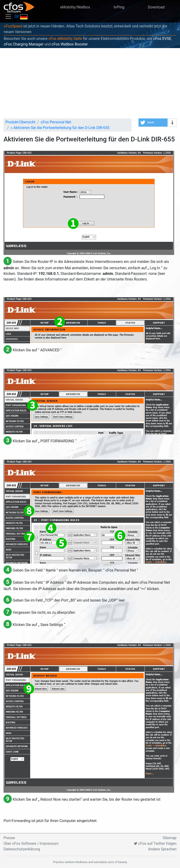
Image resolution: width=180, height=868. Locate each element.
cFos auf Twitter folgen (155, 843)
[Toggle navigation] (8, 17)
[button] (153, 123)
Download (156, 7)
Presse (9, 838)
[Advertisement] (90, 83)
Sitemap (170, 838)
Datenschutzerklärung (22, 849)
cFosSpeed (13, 26)
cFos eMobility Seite (65, 39)
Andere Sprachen (162, 849)
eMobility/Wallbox (75, 7)
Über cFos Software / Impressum (31, 843)
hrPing (119, 7)
